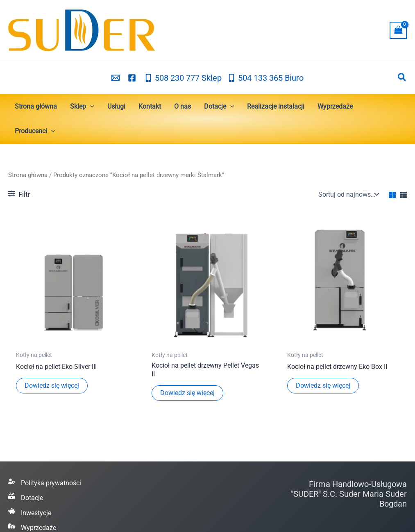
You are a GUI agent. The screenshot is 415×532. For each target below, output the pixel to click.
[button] (402, 77)
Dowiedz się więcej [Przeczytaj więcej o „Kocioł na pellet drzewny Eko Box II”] (323, 385)
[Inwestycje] (30, 513)
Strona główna (28, 175)
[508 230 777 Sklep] (183, 78)
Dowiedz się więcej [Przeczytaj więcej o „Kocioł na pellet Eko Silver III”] (52, 385)
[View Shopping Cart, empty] (398, 30)
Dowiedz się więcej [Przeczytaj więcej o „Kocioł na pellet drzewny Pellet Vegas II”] (187, 393)
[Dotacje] (26, 498)
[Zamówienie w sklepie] (348, 194)
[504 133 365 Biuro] (265, 78)
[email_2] (117, 78)
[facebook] (133, 78)
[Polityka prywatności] (45, 483)
